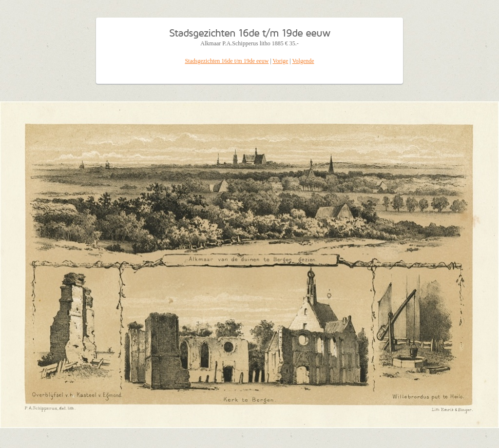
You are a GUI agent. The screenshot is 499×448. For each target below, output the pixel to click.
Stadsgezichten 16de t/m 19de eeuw (227, 61)
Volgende (303, 61)
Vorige (281, 61)
